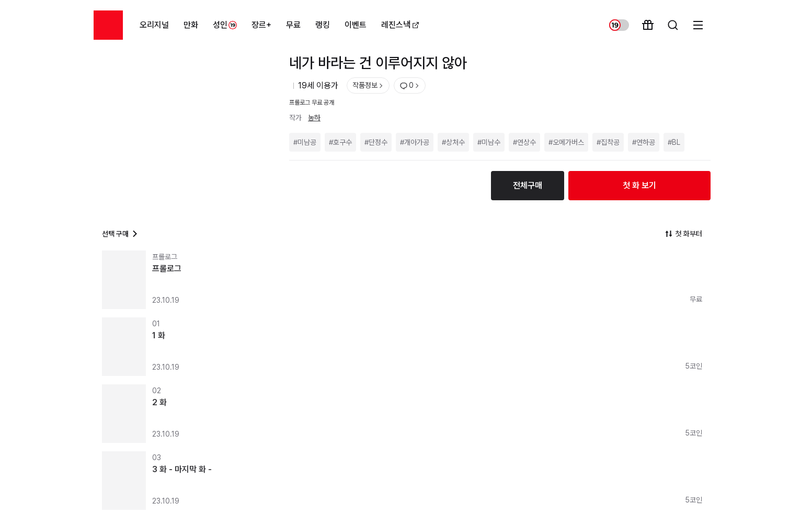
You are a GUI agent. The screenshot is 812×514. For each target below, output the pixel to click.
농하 (314, 118)
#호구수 (340, 142)
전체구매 (528, 185)
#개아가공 (415, 142)
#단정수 (376, 142)
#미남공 (305, 142)
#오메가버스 (566, 142)
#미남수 (489, 142)
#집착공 (608, 142)
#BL (674, 142)
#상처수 (453, 142)
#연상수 (524, 142)
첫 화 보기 (639, 185)
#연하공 (644, 142)
